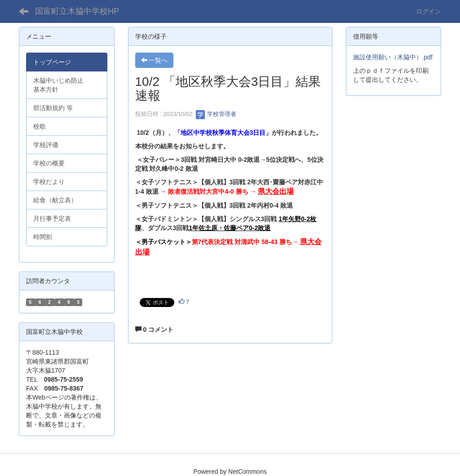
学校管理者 (216, 114)
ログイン (429, 11)
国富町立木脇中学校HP (77, 11)
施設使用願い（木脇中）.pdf (393, 57)
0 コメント (155, 329)
